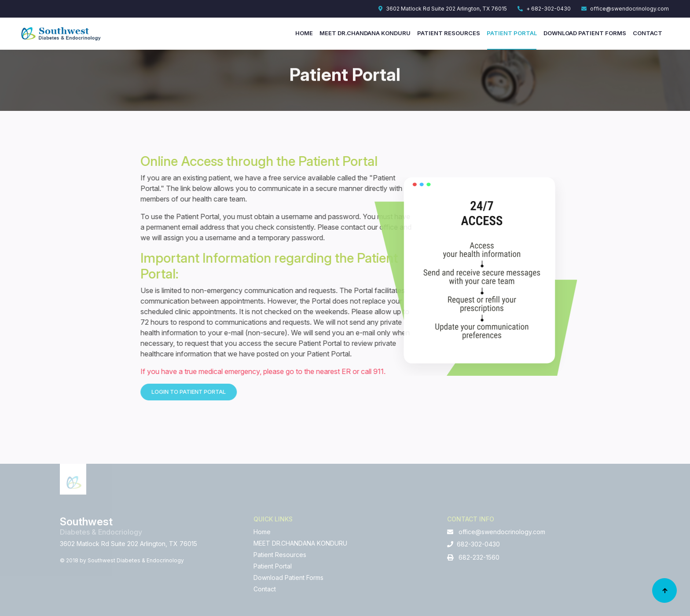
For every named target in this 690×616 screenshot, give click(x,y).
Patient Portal (512, 33)
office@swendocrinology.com (625, 9)
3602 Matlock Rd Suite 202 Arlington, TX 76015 (443, 9)
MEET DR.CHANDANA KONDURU (365, 33)
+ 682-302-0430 (544, 9)
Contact (648, 33)
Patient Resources (449, 33)
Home (304, 33)
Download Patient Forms (585, 33)
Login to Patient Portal (243, 392)
